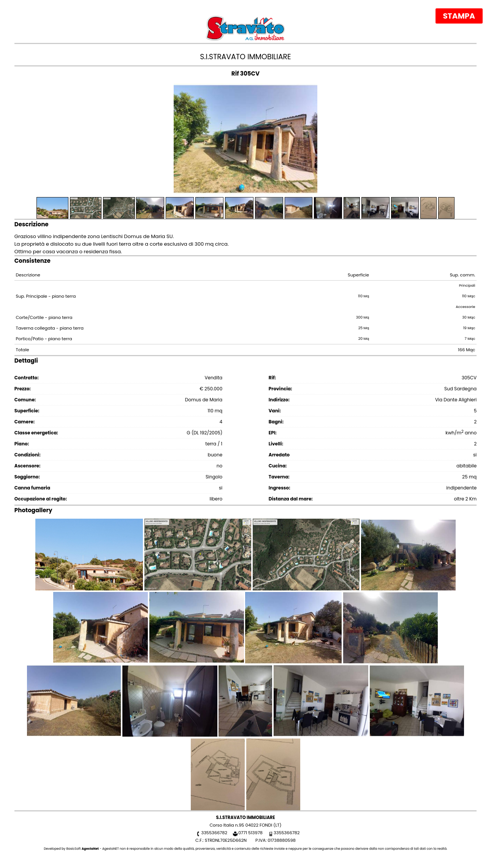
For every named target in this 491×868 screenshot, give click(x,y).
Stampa (459, 16)
